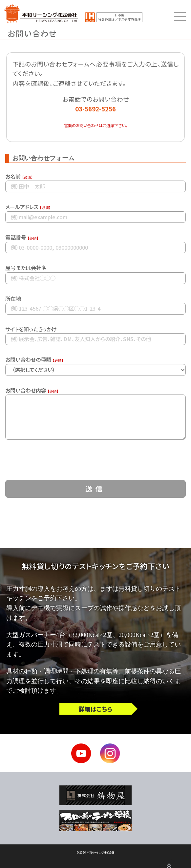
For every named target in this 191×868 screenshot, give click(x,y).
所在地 (13, 299)
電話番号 (16, 237)
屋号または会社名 (26, 268)
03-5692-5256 (95, 109)
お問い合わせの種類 (28, 359)
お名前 (13, 176)
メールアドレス (22, 207)
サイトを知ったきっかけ (31, 329)
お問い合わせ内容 (26, 390)
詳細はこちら (95, 709)
